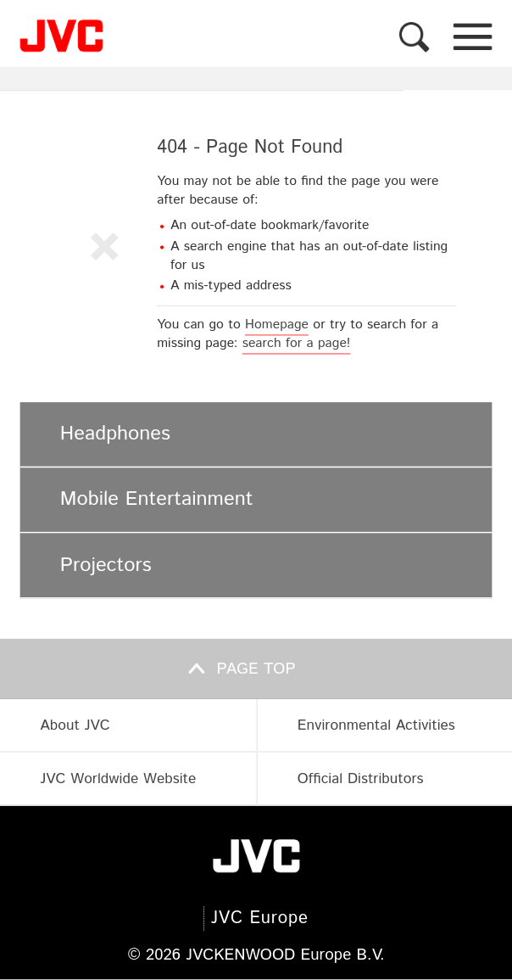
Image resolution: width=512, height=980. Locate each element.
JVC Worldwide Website (118, 778)
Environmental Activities (376, 725)
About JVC (75, 725)
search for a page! (297, 344)
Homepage (277, 325)
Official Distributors (361, 778)
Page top (256, 669)
